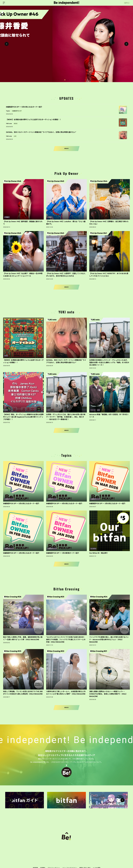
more (66, 148)
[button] (126, 44)
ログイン (127, 3)
